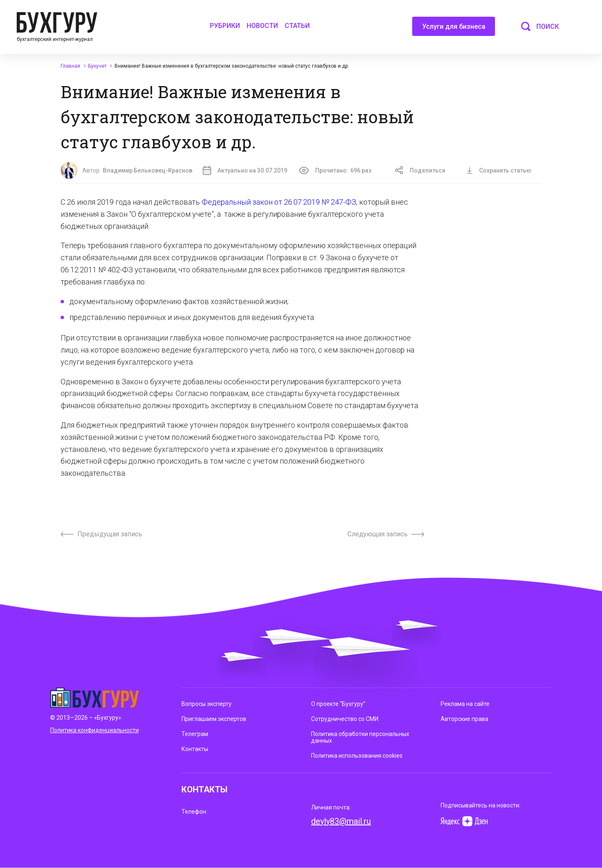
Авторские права (464, 719)
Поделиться (420, 170)
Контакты (195, 749)
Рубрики (225, 26)
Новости (262, 26)
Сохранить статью (499, 170)
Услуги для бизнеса (454, 29)
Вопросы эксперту (207, 704)
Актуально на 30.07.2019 (245, 170)
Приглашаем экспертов (214, 719)
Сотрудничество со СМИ (345, 719)
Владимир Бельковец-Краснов (148, 170)
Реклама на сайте (465, 704)
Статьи (297, 26)
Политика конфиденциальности (94, 730)
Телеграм (195, 734)
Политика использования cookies (357, 756)
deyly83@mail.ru (341, 821)
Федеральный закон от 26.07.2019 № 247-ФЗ (279, 202)
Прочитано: (335, 170)
